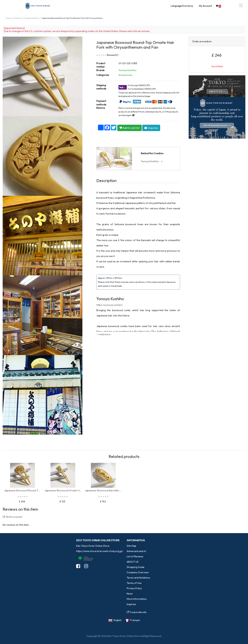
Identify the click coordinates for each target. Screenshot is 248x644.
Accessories (125, 75)
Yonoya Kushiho (32, 18)
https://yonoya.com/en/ (109, 305)
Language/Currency (182, 6)
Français (135, 620)
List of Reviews (135, 556)
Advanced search (136, 551)
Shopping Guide (136, 567)
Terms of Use (134, 583)
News (130, 594)
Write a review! (12, 517)
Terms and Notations (138, 578)
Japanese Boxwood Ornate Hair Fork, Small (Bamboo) (76, 490)
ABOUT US (133, 562)
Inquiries (151, 128)
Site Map (131, 546)
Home (9, 18)
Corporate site (137, 612)
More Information (137, 599)
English (118, 620)
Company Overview (138, 572)
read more (103, 334)
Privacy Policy (134, 588)
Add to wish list (130, 128)
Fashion (18, 18)
